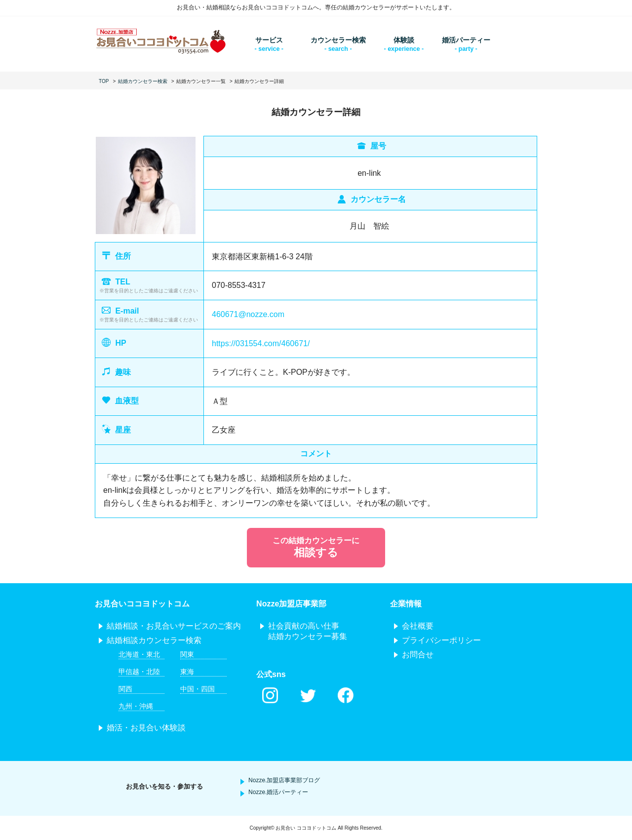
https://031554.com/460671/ (261, 343)
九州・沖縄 (136, 706)
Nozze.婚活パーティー (278, 792)
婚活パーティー (466, 40)
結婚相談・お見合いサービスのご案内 (174, 626)
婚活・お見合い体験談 (146, 728)
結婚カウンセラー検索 (143, 81)
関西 (125, 689)
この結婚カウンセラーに (316, 548)
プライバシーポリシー (441, 640)
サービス (269, 40)
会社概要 (418, 626)
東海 (187, 672)
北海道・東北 (139, 654)
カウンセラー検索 (338, 40)
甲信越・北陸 (139, 672)
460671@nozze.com (248, 314)
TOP (104, 81)
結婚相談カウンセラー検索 (154, 640)
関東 (187, 654)
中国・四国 (197, 689)
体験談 (404, 40)
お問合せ (418, 655)
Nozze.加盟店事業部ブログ (284, 780)
